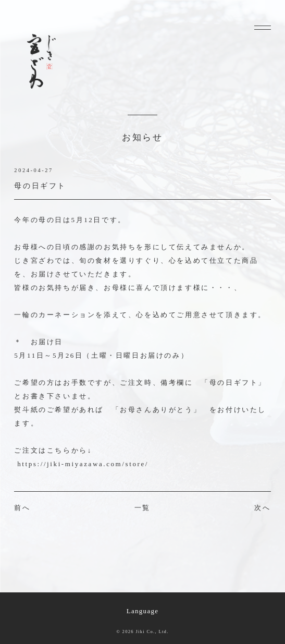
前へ (22, 508)
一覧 (142, 508)
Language (143, 611)
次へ (262, 508)
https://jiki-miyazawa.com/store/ (83, 464)
